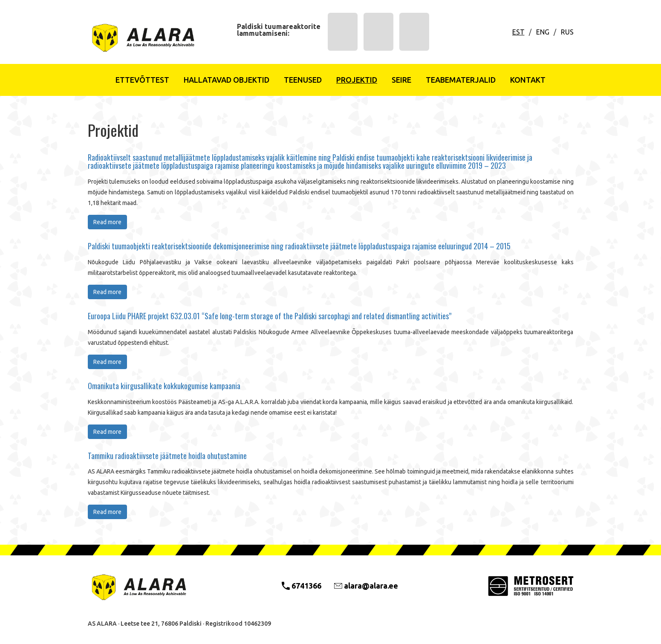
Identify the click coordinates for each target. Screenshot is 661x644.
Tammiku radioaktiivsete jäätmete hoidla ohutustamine (167, 456)
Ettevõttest (142, 80)
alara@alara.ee (371, 586)
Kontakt (528, 80)
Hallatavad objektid (227, 80)
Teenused (303, 80)
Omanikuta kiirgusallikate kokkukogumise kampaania (164, 386)
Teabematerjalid (461, 80)
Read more (107, 222)
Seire (401, 80)
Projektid (357, 80)
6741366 (306, 586)
